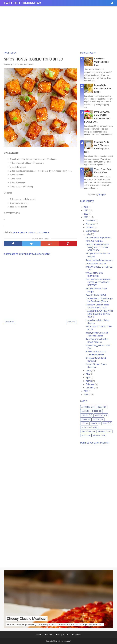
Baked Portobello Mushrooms (99, 260)
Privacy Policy (62, 635)
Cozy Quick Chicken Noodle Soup (102, 62)
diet (83, 423)
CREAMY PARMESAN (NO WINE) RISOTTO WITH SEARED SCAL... (97, 247)
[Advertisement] (58, 30)
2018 (86, 395)
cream (84, 419)
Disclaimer (77, 635)
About (38, 635)
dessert (96, 419)
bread (100, 407)
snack (84, 435)
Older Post (71, 322)
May (88, 374)
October (90, 227)
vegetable (97, 435)
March (89, 381)
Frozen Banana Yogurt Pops (98, 238)
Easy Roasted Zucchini (96, 264)
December (91, 221)
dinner (94, 423)
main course (87, 431)
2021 (86, 217)
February (90, 384)
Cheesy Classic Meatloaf (27, 619)
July (88, 234)
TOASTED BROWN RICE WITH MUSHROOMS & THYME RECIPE (99, 314)
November (91, 224)
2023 (86, 210)
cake (83, 411)
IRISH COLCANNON (94, 241)
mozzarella (103, 431)
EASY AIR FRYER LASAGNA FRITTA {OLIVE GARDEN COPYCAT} (98, 282)
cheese (95, 411)
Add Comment (29, 64)
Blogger (102, 195)
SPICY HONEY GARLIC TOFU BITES (31, 232)
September (91, 231)
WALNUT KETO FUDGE (96, 295)
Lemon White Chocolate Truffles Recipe (103, 89)
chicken (85, 415)
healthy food (87, 427)
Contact (48, 635)
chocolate (99, 415)
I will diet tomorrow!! (22, 3)
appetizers (86, 407)
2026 (86, 207)
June (89, 371)
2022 (86, 214)
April (88, 378)
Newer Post (10, 322)
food (105, 423)
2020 (86, 391)
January (90, 388)
